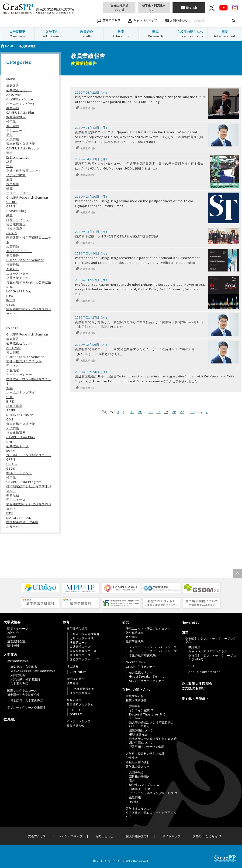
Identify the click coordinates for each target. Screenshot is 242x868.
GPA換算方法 (138, 735)
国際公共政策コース (83, 651)
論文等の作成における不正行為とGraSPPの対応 (152, 724)
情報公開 (13, 646)
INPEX (11, 300)
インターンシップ (79, 721)
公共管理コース (80, 647)
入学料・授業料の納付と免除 (145, 754)
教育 (121, 34)
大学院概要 (17, 34)
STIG (10, 287)
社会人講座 (14, 229)
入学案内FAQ (20, 684)
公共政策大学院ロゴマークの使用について (151, 814)
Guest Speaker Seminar (25, 260)
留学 (10, 153)
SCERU (11, 202)
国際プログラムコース (22, 691)
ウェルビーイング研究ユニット (29, 455)
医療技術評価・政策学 (22, 522)
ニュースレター (18, 273)
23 (151, 438)
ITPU (10, 296)
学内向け (13, 366)
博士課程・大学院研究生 (24, 695)
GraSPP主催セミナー (141, 667)
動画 (10, 215)
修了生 (11, 121)
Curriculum (78, 672)
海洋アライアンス (19, 473)
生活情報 (135, 797)
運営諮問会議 (16, 641)
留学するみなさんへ (139, 809)
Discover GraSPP (20, 415)
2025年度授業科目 (82, 689)
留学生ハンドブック (143, 785)
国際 (225, 34)
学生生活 (132, 758)
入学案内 (52, 34)
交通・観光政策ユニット (24, 171)
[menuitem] (17, 34)
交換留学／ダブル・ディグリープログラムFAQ (212, 658)
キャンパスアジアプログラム (208, 651)
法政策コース (79, 643)
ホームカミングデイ (21, 104)
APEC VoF (14, 95)
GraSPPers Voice (20, 99)
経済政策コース (80, 655)
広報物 (12, 637)
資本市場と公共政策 (21, 144)
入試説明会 (18, 675)
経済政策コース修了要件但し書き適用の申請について (153, 741)
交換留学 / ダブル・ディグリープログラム (211, 640)
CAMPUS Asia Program (24, 148)
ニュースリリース (19, 193)
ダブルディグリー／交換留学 (27, 708)
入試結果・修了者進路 (25, 679)
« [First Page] (118, 438)
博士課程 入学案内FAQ (27, 701)
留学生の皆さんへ (138, 766)
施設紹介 (13, 633)
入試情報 (13, 139)
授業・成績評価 (136, 700)
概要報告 (13, 86)
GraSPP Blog (16, 211)
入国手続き (137, 772)
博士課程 (13, 126)
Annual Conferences (204, 672)
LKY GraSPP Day (19, 291)
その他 (134, 802)
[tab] (32, 634)
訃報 (10, 162)
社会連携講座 (16, 224)
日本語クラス (138, 789)
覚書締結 (13, 264)
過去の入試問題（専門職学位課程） (34, 671)
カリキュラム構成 (82, 638)
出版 (10, 180)
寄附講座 (132, 637)
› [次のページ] (202, 438)
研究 (156, 34)
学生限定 (13, 370)
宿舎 (132, 781)
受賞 (10, 135)
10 (132, 438)
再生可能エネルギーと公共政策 (29, 282)
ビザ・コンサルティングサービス (152, 793)
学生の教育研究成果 (143, 655)
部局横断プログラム (80, 705)
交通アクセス (37, 836)
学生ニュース (16, 130)
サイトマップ (171, 836)
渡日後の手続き (140, 776)
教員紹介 (86, 34)
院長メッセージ (18, 157)
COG (10, 419)
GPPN (11, 206)
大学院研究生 (76, 679)
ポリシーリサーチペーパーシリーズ (153, 651)
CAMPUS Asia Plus (21, 112)
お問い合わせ (104, 836)
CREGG (12, 233)
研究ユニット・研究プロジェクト (148, 629)
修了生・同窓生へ (154, 8)
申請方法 (194, 647)
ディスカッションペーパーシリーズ (153, 647)
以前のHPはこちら (205, 836)
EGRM (11, 451)
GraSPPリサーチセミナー (147, 681)
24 (159, 438)
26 (174, 438)
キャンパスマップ (71, 836)
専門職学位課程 (18, 661)
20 (140, 438)
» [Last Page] (207, 438)
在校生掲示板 (119, 8)
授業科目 (73, 683)
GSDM (11, 305)
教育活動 (13, 108)
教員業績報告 (88, 108)
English (192, 8)
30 (193, 438)
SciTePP (13, 442)
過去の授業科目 (80, 693)
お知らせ (13, 269)
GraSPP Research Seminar (28, 197)
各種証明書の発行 (138, 762)
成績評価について (141, 730)
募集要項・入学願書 (24, 667)
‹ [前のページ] (123, 438)
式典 (10, 166)
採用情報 (13, 184)
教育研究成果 (135, 641)
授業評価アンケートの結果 (147, 747)
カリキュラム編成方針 (85, 634)
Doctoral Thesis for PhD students (147, 716)
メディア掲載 (16, 175)
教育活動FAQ (76, 726)
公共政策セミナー (19, 90)
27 (182, 438)
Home (7, 46)
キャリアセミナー (19, 251)
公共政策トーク (18, 278)
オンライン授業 (140, 710)
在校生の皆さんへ (190, 34)
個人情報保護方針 (138, 836)
